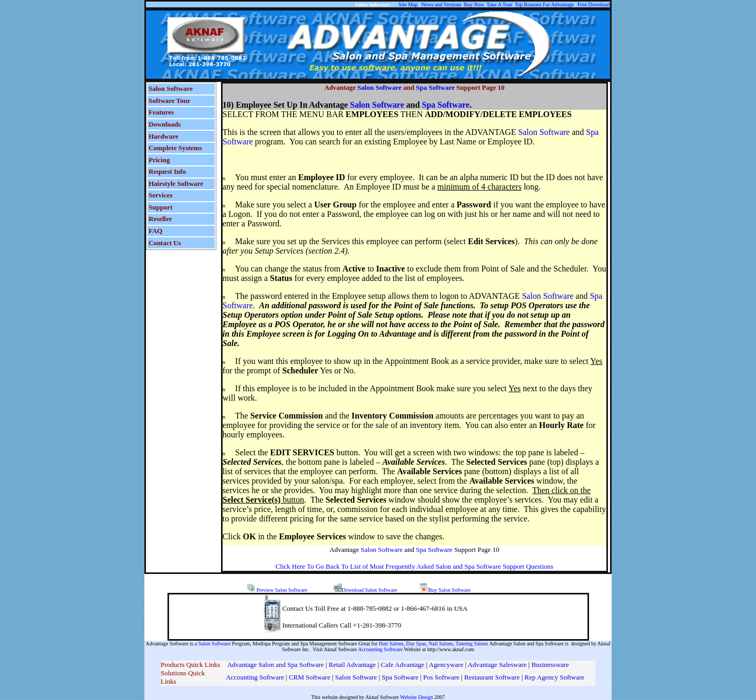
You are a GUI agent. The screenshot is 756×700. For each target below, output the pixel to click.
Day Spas (416, 644)
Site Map (408, 4)
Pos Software (441, 677)
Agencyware (446, 665)
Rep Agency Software (554, 677)
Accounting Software (380, 649)
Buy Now (474, 4)
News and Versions (442, 4)
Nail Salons (441, 644)
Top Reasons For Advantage (544, 4)
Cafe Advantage (402, 665)
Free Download (594, 4)
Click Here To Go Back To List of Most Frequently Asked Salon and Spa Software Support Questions (414, 566)
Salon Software (380, 87)
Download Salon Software (370, 590)
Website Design (417, 697)
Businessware (550, 665)
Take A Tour (500, 4)
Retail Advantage (353, 665)
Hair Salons (391, 644)
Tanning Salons (472, 644)
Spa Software (435, 87)
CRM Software (310, 677)
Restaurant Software (492, 677)
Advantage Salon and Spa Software (276, 665)
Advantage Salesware (497, 665)
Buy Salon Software (450, 590)
